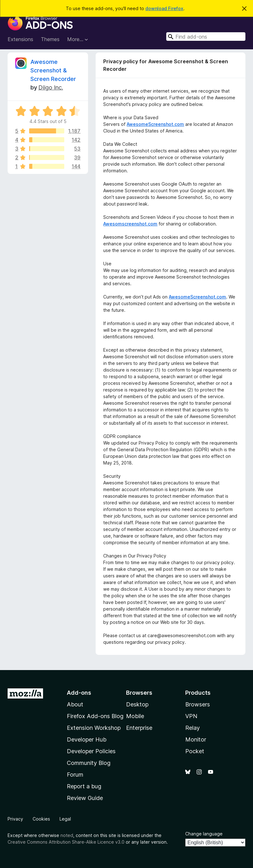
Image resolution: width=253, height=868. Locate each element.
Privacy (15, 819)
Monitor (196, 739)
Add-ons (79, 693)
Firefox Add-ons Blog (95, 716)
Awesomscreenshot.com (130, 224)
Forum (75, 775)
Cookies (41, 819)
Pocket (195, 751)
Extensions (20, 39)
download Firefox (164, 8)
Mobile (135, 716)
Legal (65, 819)
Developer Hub (87, 739)
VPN (191, 716)
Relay (193, 728)
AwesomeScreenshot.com (155, 124)
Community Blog (89, 763)
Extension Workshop (94, 728)
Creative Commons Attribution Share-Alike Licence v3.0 (66, 842)
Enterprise (139, 728)
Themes (50, 39)
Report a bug (84, 786)
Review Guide (85, 798)
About (75, 704)
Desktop (137, 704)
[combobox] (206, 37)
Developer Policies (91, 751)
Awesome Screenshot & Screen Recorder (53, 70)
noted (67, 835)
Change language (204, 834)
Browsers (198, 704)
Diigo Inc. (51, 87)
